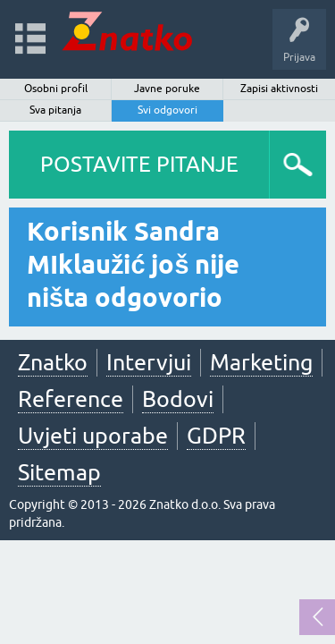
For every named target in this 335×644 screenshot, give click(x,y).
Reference (71, 399)
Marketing (261, 362)
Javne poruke (167, 89)
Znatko (53, 362)
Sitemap (59, 472)
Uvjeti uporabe (93, 436)
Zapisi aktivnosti (279, 89)
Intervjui (149, 362)
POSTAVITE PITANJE (139, 164)
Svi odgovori (167, 110)
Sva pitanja (55, 110)
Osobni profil (56, 89)
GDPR (216, 436)
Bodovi (178, 399)
